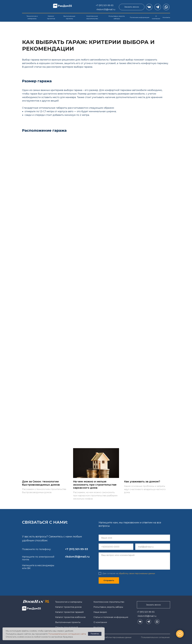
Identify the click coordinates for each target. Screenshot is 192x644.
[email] (153, 547)
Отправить (109, 580)
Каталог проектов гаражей (69, 612)
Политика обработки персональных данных (112, 637)
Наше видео (100, 612)
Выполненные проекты (68, 622)
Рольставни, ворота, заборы (108, 607)
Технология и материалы (69, 602)
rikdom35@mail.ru (147, 616)
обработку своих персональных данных (137, 573)
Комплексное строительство (109, 602)
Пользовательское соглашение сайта (67, 634)
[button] (132, 7)
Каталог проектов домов (68, 607)
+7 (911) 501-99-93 (146, 612)
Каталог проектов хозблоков (70, 617)
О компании (100, 622)
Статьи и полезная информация (111, 617)
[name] (134, 538)
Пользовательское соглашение (155, 637)
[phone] (116, 547)
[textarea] (134, 561)
